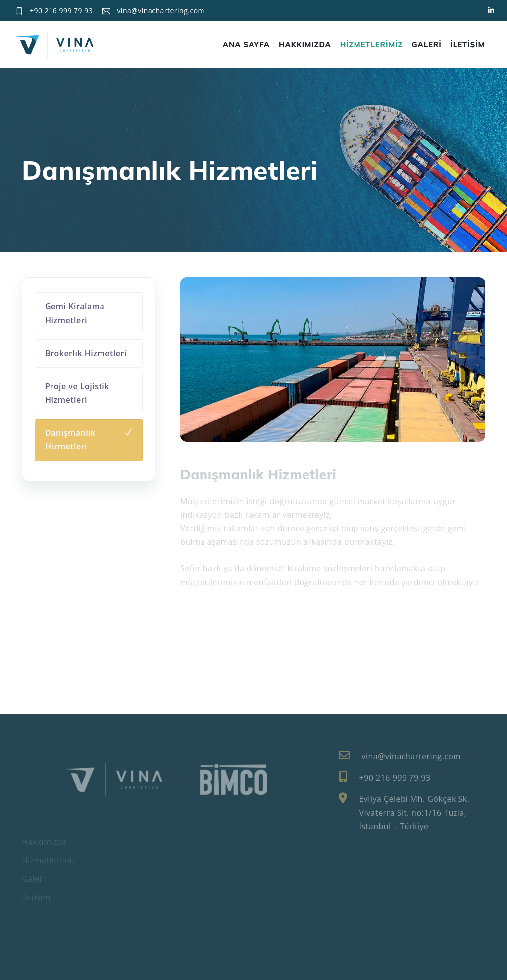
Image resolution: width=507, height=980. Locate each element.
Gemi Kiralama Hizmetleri (75, 313)
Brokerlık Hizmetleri (86, 353)
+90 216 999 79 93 (61, 11)
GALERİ (427, 44)
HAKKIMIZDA (305, 44)
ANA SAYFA (246, 44)
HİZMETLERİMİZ (372, 44)
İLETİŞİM (468, 44)
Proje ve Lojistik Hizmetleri (77, 393)
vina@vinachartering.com (161, 11)
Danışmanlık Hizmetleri (70, 440)
